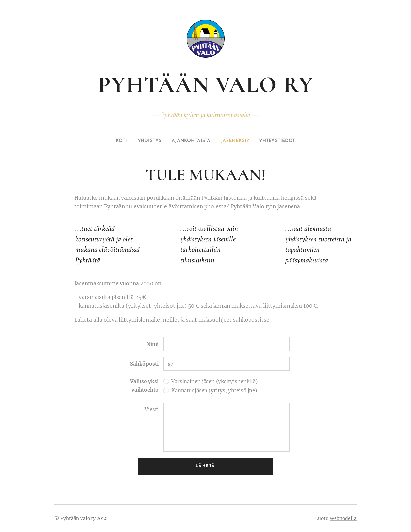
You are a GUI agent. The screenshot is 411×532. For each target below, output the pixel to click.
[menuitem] (111, 141)
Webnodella (343, 518)
